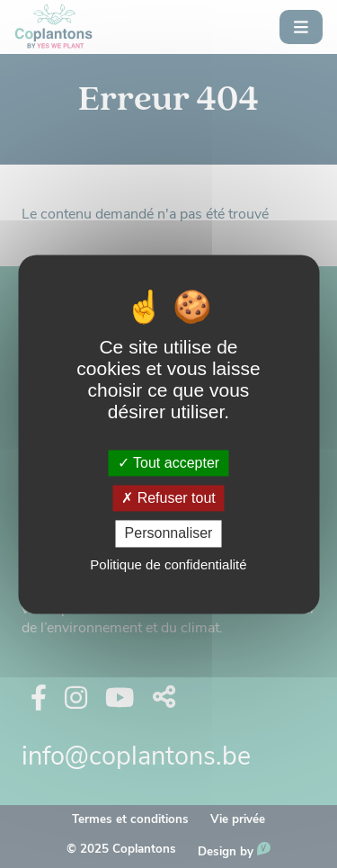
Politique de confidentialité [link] (168, 564)
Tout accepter (168, 463)
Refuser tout (168, 499)
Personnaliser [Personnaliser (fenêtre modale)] (169, 534)
